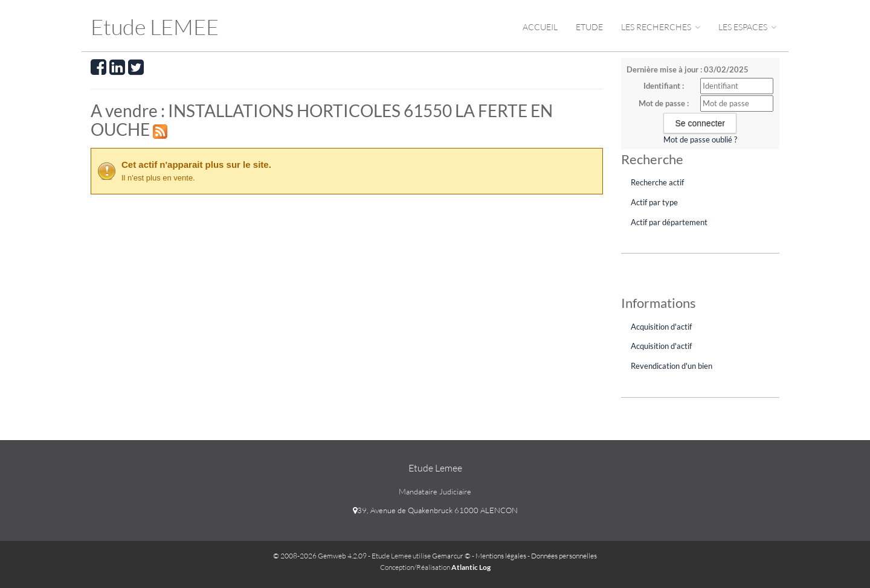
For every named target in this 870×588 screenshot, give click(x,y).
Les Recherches (661, 27)
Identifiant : (664, 86)
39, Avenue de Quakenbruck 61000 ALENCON (435, 510)
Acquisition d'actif (661, 327)
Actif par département (669, 222)
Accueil (540, 27)
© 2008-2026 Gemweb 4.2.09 (320, 556)
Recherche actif (657, 182)
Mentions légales (501, 556)
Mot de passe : (664, 103)
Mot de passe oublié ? (700, 139)
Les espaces (747, 27)
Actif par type (654, 202)
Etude (589, 27)
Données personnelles (564, 556)
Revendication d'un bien (672, 366)
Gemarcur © (451, 556)
